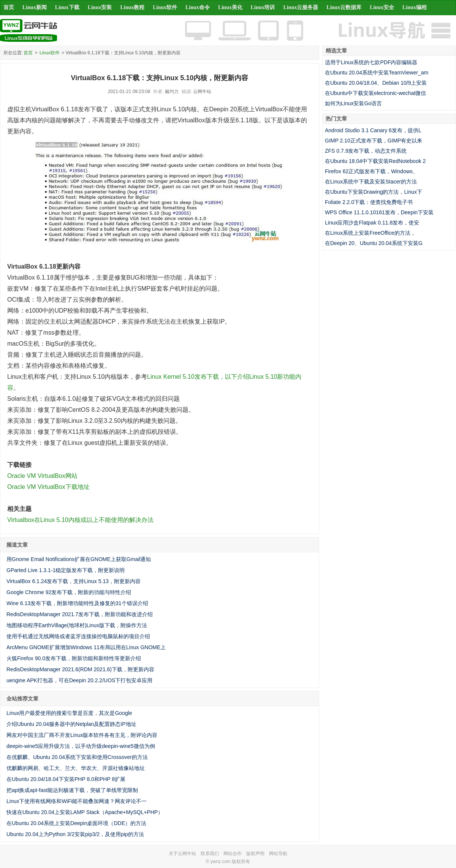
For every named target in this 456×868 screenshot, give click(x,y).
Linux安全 (382, 7)
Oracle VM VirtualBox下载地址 (48, 487)
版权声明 (255, 854)
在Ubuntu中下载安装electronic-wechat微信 (375, 93)
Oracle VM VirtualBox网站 (42, 476)
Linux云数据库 (344, 7)
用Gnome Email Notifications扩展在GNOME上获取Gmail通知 (79, 559)
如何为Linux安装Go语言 (353, 103)
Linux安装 (100, 7)
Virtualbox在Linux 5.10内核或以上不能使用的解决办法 (80, 520)
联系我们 (210, 854)
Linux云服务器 (301, 7)
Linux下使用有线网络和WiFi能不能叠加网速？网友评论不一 (77, 801)
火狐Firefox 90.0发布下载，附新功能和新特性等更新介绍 (74, 658)
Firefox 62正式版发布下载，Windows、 (371, 171)
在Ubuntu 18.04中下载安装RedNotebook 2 (375, 161)
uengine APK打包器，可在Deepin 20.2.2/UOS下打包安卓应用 (79, 680)
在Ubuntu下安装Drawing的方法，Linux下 (374, 192)
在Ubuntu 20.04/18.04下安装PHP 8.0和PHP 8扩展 (66, 779)
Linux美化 (230, 7)
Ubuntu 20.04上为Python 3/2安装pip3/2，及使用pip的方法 (75, 834)
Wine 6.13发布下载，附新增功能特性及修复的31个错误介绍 (77, 603)
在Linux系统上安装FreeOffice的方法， (370, 233)
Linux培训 (263, 7)
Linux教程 (132, 7)
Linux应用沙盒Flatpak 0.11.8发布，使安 (372, 223)
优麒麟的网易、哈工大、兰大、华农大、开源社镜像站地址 (76, 768)
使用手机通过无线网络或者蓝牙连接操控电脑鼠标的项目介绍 (78, 636)
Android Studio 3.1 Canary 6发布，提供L (373, 130)
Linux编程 (415, 7)
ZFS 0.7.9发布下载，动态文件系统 (366, 151)
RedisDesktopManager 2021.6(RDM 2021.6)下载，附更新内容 (80, 669)
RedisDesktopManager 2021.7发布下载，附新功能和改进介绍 (80, 614)
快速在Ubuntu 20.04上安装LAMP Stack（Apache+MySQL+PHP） (85, 812)
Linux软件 (165, 7)
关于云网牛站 (182, 854)
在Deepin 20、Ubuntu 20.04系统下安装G (374, 243)
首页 (9, 7)
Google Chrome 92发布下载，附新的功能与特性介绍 (69, 592)
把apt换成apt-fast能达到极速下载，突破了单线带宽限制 (72, 790)
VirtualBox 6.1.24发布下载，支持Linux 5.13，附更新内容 (74, 581)
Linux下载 (67, 7)
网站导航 (278, 854)
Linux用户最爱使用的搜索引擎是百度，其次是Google (69, 713)
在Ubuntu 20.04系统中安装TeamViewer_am (377, 73)
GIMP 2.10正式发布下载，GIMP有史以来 (374, 141)
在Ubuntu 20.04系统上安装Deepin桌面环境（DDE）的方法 (76, 823)
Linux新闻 (35, 7)
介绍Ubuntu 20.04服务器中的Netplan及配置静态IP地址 (71, 724)
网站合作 (233, 854)
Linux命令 (198, 7)
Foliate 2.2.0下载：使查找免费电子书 (369, 202)
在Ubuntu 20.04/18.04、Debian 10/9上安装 (376, 83)
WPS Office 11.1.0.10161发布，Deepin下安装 (379, 212)
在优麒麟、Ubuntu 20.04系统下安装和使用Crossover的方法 (77, 757)
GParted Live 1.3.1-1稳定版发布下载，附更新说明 (66, 570)
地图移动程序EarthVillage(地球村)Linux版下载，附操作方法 (77, 625)
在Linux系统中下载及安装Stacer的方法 (371, 182)
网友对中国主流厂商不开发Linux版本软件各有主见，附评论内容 (82, 735)
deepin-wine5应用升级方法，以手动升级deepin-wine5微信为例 (81, 746)
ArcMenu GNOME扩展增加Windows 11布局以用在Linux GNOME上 (86, 647)
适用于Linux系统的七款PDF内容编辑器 (371, 62)
